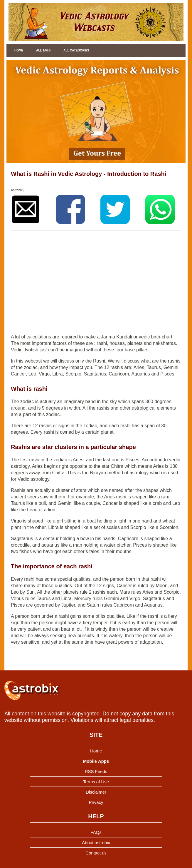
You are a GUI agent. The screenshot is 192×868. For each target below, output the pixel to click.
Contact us (96, 853)
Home (19, 50)
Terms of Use (96, 782)
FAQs (96, 832)
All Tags (43, 50)
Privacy (96, 802)
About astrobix (96, 843)
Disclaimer (96, 792)
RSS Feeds (96, 771)
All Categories (76, 50)
